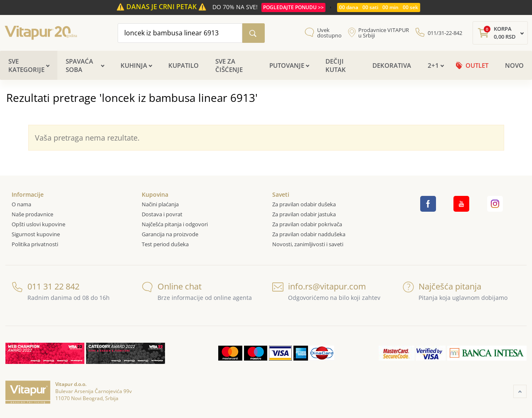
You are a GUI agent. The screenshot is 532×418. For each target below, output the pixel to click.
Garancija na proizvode (170, 234)
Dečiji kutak (336, 65)
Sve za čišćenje (229, 65)
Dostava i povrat (162, 214)
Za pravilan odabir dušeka (304, 204)
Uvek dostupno (329, 33)
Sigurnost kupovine (36, 234)
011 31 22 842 (46, 286)
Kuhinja (134, 65)
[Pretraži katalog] (254, 33)
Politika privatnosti (35, 244)
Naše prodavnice (32, 214)
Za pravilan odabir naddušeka (309, 234)
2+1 (433, 65)
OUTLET (477, 65)
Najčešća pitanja (442, 286)
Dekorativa (392, 65)
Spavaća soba (79, 65)
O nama (21, 204)
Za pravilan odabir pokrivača (307, 224)
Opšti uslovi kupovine (38, 224)
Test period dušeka (165, 244)
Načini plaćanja (160, 204)
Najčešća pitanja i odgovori (175, 224)
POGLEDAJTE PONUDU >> (293, 7)
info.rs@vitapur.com (319, 286)
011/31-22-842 (445, 33)
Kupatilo (183, 65)
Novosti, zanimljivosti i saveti (308, 244)
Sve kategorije (26, 65)
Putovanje (287, 65)
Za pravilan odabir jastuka (304, 214)
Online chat (172, 286)
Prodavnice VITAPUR (384, 33)
